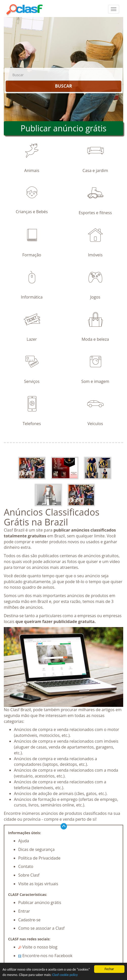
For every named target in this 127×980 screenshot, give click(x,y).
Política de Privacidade (39, 858)
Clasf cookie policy (65, 975)
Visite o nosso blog (38, 947)
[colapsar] (114, 9)
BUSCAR (63, 86)
